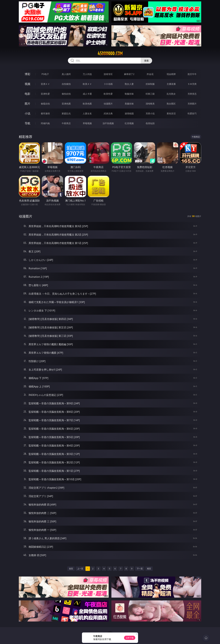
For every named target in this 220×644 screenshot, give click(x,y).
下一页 (140, 569)
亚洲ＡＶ (45, 84)
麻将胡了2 (129, 74)
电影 (27, 94)
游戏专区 (108, 74)
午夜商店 (66, 123)
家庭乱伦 (66, 113)
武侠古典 (108, 113)
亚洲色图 (66, 104)
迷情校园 (129, 113)
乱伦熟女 (171, 94)
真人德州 (66, 74)
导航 (27, 123)
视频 (27, 84)
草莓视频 (87, 123)
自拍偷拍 (66, 84)
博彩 (27, 74)
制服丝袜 (129, 94)
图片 (27, 104)
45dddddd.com (110, 53)
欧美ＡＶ (87, 84)
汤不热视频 (108, 123)
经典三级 (150, 94)
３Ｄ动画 (108, 84)
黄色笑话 (171, 113)
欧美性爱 (108, 94)
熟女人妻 (129, 84)
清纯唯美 (150, 104)
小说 (27, 113)
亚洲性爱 (45, 94)
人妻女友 (87, 113)
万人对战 (87, 74)
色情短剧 (150, 123)
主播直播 (171, 84)
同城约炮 (45, 123)
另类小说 (150, 113)
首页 (71, 569)
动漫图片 (108, 104)
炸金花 (150, 74)
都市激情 (45, 113)
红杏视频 (129, 123)
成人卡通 (87, 94)
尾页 (149, 569)
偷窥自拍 (45, 104)
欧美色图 (87, 104)
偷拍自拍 (66, 94)
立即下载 (130, 638)
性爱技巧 (192, 113)
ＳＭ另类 (192, 84)
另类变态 (192, 94)
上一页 (80, 569)
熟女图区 (171, 104)
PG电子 (45, 74)
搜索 (146, 61)
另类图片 (192, 104)
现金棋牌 (171, 74)
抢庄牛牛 (192, 74)
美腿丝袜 (129, 104)
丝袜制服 (150, 84)
